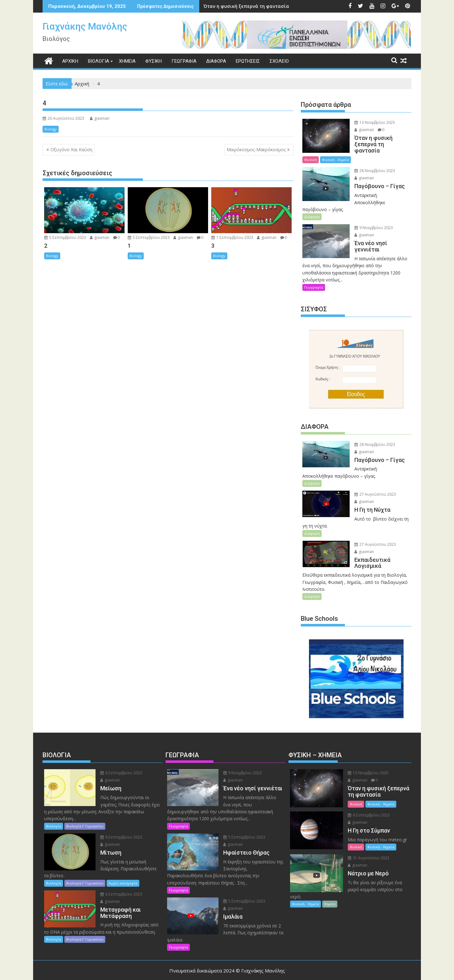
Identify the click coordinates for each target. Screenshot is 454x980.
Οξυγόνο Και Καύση (71, 150)
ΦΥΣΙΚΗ (154, 61)
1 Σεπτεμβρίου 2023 (232, 237)
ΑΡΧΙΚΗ (70, 61)
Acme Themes (295, 970)
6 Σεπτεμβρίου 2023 (120, 760)
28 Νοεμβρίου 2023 (374, 165)
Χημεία (330, 891)
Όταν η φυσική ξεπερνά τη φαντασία (225, 6)
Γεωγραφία (314, 274)
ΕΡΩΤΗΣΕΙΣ (248, 61)
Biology (51, 129)
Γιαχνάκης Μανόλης (85, 26)
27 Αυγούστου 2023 (374, 481)
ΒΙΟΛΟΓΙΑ (99, 61)
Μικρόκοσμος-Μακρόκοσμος (256, 150)
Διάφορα (312, 203)
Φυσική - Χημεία (387, 154)
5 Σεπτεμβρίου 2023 (65, 237)
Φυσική (362, 154)
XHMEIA (127, 61)
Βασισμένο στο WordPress (173, 970)
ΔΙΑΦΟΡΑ (216, 61)
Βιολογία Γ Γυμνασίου (85, 813)
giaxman (100, 118)
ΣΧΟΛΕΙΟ (279, 61)
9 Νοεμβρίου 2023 (373, 214)
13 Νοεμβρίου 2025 (374, 122)
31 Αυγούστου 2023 (367, 845)
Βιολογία (54, 813)
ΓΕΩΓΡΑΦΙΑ (184, 61)
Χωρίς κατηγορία (123, 870)
